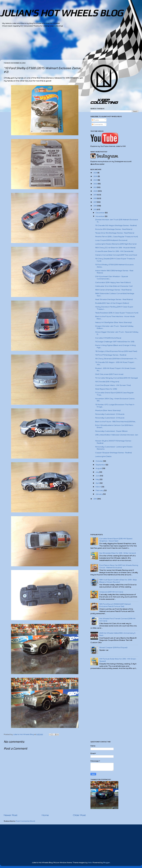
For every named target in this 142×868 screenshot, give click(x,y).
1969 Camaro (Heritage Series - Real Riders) (113, 290)
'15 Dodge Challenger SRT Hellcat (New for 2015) (115, 342)
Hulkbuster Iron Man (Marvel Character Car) (114, 286)
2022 (96, 184)
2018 (95, 198)
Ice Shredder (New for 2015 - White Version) (117, 553)
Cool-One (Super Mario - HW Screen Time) (113, 385)
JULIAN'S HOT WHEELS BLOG (61, 13)
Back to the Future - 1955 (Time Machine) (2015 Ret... (116, 422)
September (101, 465)
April (98, 483)
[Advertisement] (65, 45)
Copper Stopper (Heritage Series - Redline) (113, 453)
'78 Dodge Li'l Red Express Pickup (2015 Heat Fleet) (116, 351)
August (99, 468)
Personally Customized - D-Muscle (110, 414)
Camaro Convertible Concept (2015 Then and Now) (116, 255)
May (98, 479)
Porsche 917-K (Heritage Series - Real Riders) (114, 229)
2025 (95, 173)
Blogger (106, 862)
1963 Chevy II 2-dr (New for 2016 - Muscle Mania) (115, 248)
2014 (95, 499)
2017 (95, 202)
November (100, 216)
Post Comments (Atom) (25, 821)
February (100, 490)
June (98, 476)
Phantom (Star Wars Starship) (108, 410)
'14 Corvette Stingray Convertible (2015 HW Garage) (116, 378)
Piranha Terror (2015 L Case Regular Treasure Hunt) (116, 237)
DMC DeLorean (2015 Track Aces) (109, 374)
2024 (96, 176)
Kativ (90, 862)
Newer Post (11, 815)
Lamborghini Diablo (103, 456)
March (99, 487)
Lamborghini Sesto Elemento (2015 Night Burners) (116, 244)
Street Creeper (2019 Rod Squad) (113, 647)
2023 (96, 180)
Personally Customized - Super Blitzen (111, 431)
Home (45, 815)
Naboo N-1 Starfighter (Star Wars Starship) (113, 322)
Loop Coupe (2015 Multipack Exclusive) (111, 240)
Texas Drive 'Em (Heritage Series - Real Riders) (115, 233)
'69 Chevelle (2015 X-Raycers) (107, 382)
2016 (95, 206)
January (99, 494)
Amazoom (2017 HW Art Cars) (111, 592)
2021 (95, 187)
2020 (96, 191)
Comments (97, 124)
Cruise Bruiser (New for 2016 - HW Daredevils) (114, 251)
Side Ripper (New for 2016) (106, 389)
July (98, 472)
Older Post (79, 815)
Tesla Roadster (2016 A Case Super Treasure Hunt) (117, 313)
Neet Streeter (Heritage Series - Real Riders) (114, 299)
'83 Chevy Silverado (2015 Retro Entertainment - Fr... (116, 359)
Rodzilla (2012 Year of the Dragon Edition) (112, 303)
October (100, 461)
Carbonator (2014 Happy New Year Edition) (113, 282)
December (100, 213)
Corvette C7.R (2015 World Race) (108, 338)
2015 (95, 209)
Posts (95, 120)
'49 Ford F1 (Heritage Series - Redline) (111, 355)
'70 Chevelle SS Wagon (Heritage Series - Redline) (116, 225)
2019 (95, 195)
